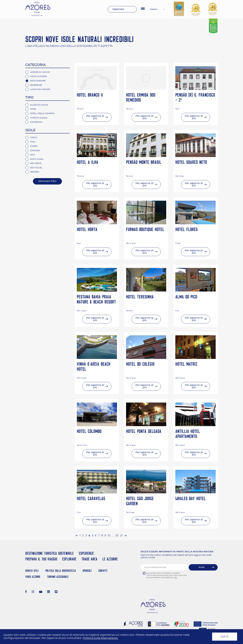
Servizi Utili (32, 571)
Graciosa (35, 151)
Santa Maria (37, 159)
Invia (201, 567)
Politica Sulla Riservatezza (61, 571)
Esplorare (118, 9)
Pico (32, 155)
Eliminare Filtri (47, 181)
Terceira (35, 172)
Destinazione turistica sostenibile (50, 553)
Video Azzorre (33, 577)
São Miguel (36, 168)
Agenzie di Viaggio (40, 72)
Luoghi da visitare (40, 89)
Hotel (33, 109)
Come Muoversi (38, 76)
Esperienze (36, 85)
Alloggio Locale (39, 105)
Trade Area (89, 559)
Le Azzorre (110, 559)
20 (117, 536)
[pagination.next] (125, 536)
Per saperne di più (95, 117)
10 (109, 536)
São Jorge (36, 163)
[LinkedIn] (49, 592)
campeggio (36, 122)
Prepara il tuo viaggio (41, 559)
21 (121, 536)
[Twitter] (56, 592)
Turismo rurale (39, 118)
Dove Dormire (38, 81)
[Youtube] (41, 592)
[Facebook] (26, 592)
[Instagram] (33, 592)
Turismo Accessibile (58, 577)
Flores (34, 146)
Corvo (34, 138)
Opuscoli (87, 571)
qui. (176, 578)
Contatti (103, 571)
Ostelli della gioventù (42, 113)
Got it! (225, 637)
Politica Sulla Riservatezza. (101, 638)
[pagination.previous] (77, 536)
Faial (33, 142)
